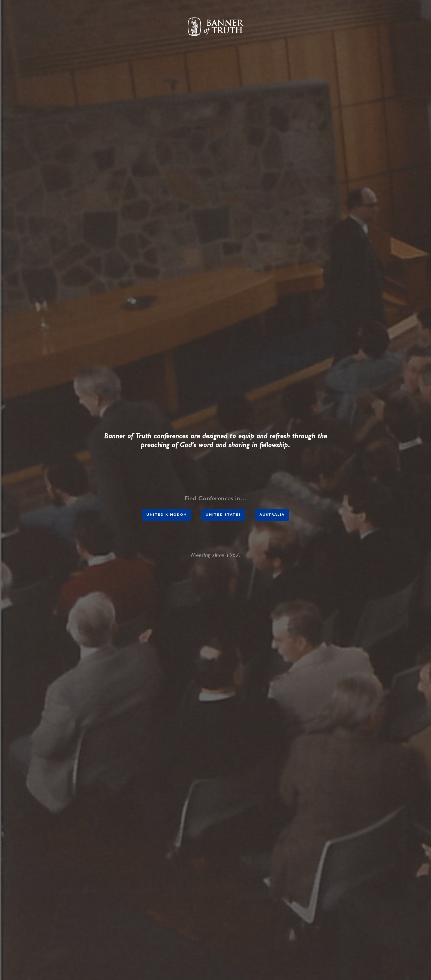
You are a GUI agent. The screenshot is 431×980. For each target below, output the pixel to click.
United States (223, 515)
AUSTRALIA (272, 515)
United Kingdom (167, 515)
